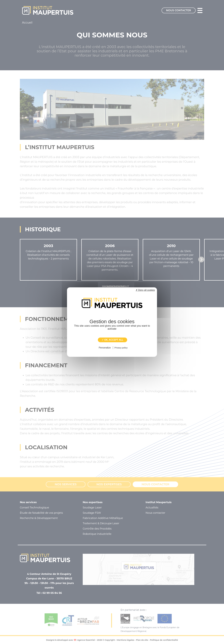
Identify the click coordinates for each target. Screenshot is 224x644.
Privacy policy (121, 348)
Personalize (105, 348)
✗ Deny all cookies (145, 290)
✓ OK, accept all (112, 340)
